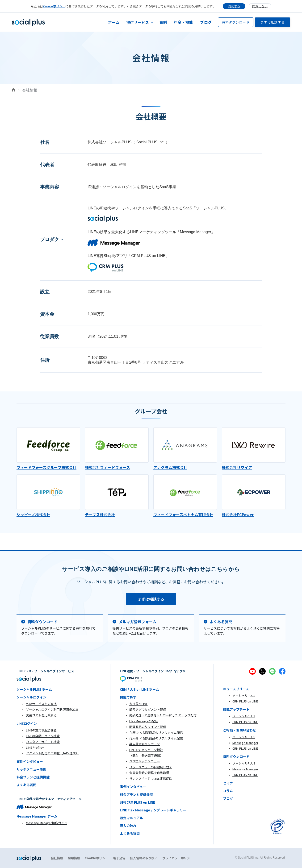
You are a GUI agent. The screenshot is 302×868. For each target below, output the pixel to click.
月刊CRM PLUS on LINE (137, 802)
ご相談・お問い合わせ (239, 730)
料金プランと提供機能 (33, 777)
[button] (139, 22)
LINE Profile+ (35, 747)
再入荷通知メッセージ (145, 744)
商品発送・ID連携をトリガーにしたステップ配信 (163, 715)
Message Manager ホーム (37, 816)
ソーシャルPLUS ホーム (34, 689)
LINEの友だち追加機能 (41, 730)
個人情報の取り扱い (144, 858)
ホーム (114, 22)
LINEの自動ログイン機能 (43, 736)
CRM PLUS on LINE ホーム (139, 689)
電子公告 (119, 858)
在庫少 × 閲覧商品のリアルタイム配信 (156, 733)
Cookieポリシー (54, 6)
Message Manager (245, 743)
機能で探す (128, 697)
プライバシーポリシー (178, 858)
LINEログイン (27, 723)
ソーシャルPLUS (244, 696)
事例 (163, 22)
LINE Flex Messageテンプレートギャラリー (153, 810)
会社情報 (57, 858)
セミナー (230, 783)
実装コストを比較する (41, 715)
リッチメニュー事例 (31, 769)
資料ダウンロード (236, 22)
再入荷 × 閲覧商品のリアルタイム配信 (156, 738)
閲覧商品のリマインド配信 (148, 727)
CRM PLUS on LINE (245, 701)
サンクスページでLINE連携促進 (151, 779)
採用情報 (74, 858)
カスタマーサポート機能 (43, 742)
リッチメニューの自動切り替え (151, 767)
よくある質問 (26, 785)
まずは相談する (273, 22)
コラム (228, 791)
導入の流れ (128, 826)
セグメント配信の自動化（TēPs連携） (52, 753)
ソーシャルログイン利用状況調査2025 (52, 709)
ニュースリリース (236, 689)
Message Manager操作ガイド (47, 823)
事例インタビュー (30, 761)
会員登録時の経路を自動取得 (149, 773)
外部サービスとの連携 (41, 704)
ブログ (206, 22)
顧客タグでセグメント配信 (148, 709)
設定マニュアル (131, 818)
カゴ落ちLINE (138, 704)
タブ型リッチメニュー (145, 761)
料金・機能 (183, 22)
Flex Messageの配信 (144, 721)
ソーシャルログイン (31, 697)
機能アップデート (236, 709)
